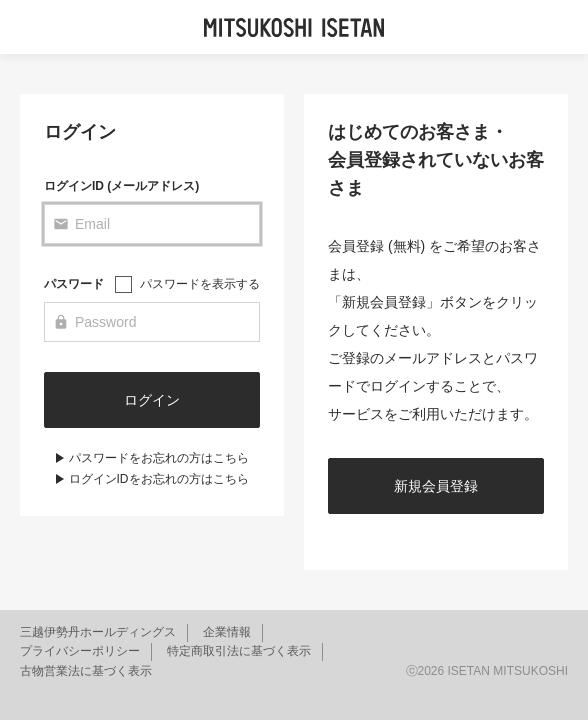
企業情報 (227, 632)
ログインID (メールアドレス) (121, 186)
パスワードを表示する (200, 284)
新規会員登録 (436, 486)
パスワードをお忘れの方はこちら (159, 458)
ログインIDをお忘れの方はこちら (159, 479)
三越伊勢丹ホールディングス (98, 632)
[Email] (152, 224)
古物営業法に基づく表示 (86, 671)
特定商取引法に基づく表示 (239, 651)
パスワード (74, 284)
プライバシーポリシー (80, 651)
